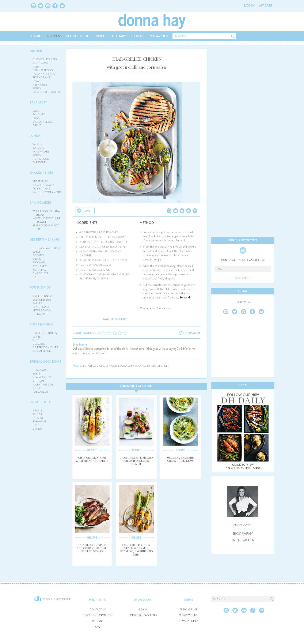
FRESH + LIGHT (41, 402)
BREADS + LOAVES (43, 185)
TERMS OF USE (189, 610)
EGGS (36, 118)
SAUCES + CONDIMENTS (47, 192)
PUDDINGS (39, 263)
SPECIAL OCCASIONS (45, 362)
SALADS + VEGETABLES (46, 92)
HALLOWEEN (40, 392)
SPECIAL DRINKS (42, 351)
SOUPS (37, 88)
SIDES (36, 340)
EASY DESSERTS (42, 300)
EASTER (37, 374)
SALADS (37, 144)
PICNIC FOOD (41, 159)
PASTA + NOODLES (44, 74)
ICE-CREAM (39, 270)
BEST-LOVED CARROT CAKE (46, 227)
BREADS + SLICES (43, 122)
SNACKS (37, 411)
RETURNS (98, 621)
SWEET (37, 111)
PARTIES (37, 303)
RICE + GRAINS (41, 78)
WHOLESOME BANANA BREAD (46, 213)
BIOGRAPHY (243, 534)
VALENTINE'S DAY (43, 385)
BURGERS (38, 148)
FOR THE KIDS (40, 287)
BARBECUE (39, 162)
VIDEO (101, 36)
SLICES (37, 259)
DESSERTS (39, 344)
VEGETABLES (40, 181)
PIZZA (36, 81)
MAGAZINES (159, 36)
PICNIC (37, 388)
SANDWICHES (41, 152)
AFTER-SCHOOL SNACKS (42, 312)
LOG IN (249, 5)
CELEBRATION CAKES (45, 347)
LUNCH (35, 136)
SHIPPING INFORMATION (98, 615)
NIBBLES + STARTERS (45, 333)
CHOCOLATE (40, 274)
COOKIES (38, 255)
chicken (105, 366)
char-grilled (89, 366)
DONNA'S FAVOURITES (46, 248)
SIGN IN (143, 610)
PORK (36, 67)
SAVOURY (39, 114)
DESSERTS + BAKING (45, 240)
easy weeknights (139, 366)
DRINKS (37, 125)
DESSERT (38, 418)
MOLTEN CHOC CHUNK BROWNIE (47, 220)
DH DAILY (119, 36)
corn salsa (119, 366)
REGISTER (243, 278)
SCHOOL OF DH (78, 36)
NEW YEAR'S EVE (42, 377)
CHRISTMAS (40, 370)
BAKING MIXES (41, 203)
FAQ (98, 627)
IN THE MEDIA (243, 540)
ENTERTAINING (41, 324)
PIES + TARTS (40, 85)
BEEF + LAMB (40, 63)
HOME (36, 36)
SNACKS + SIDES (41, 173)
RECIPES (54, 36)
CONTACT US (98, 610)
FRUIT (36, 277)
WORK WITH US (188, 615)
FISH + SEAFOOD (43, 70)
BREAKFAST (38, 102)
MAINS (36, 337)
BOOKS (138, 36)
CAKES (37, 252)
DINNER (36, 51)
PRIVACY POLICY (188, 621)
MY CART (266, 5)
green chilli (160, 366)
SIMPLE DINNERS (43, 296)
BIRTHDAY (38, 381)
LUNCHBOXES (41, 307)
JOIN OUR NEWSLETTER (143, 615)
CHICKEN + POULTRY (45, 59)
